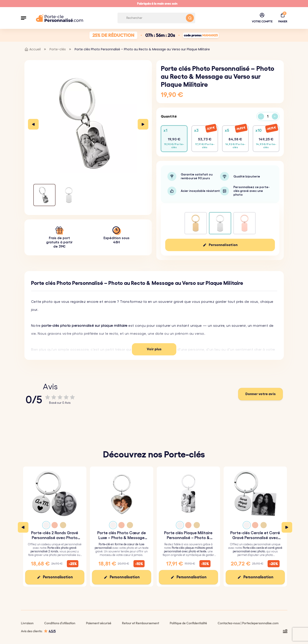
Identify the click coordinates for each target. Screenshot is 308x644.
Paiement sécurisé (99, 623)
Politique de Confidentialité (188, 623)
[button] (24, 18)
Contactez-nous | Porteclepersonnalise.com (248, 623)
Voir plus (154, 349)
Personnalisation (223, 245)
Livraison (27, 623)
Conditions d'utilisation (60, 623)
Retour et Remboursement (140, 623)
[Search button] (190, 18)
